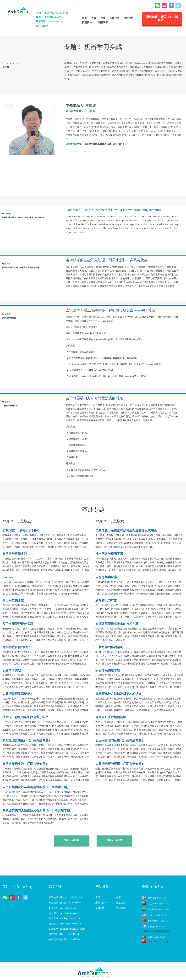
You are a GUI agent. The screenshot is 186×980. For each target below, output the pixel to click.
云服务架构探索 (106, 577)
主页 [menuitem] (98, 897)
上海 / (155, 921)
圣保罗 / (156, 909)
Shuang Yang (10, 213)
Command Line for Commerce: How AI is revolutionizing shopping (114, 210)
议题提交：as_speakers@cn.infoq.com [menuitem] (67, 929)
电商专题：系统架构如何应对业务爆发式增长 (126, 530)
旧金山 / (156, 927)
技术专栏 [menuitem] (128, 18)
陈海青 (7, 264)
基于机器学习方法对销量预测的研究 (94, 398)
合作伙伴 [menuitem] (114, 18)
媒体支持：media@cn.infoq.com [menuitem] (64, 918)
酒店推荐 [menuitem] (121, 908)
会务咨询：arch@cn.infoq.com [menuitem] (64, 913)
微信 (158, 6)
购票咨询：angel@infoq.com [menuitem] (63, 908)
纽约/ (154, 915)
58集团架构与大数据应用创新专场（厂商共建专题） (38, 810)
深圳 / (154, 937)
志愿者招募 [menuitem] (101, 903)
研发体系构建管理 (108, 670)
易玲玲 (7, 314)
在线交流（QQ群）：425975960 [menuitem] (65, 939)
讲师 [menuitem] (103, 18)
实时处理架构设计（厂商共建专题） (27, 740)
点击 (68, 144)
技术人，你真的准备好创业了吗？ (25, 717)
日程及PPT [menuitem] (88, 22)
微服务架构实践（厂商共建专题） (25, 764)
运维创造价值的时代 (16, 647)
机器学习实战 (12, 670)
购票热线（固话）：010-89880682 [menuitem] (66, 903)
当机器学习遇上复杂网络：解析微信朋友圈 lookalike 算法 (111, 310)
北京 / (155, 904)
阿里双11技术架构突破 (111, 717)
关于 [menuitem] (119, 897)
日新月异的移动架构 (109, 647)
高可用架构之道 (13, 600)
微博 (164, 6)
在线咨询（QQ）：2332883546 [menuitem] (64, 934)
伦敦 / (154, 898)
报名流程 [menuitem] (121, 903)
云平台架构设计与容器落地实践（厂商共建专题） (36, 787)
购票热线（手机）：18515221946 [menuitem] (65, 897)
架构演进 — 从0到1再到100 (21, 530)
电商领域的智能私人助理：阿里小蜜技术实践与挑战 (107, 260)
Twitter (178, 6)
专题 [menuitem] (94, 18)
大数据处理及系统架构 (18, 694)
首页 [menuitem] (84, 18)
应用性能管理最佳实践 (18, 624)
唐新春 (7, 402)
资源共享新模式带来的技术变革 (117, 624)
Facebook (171, 6)
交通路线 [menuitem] (100, 908)
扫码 (75, 144)
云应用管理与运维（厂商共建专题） (120, 740)
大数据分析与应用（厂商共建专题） (120, 764)
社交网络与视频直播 (109, 554)
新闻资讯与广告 (106, 600)
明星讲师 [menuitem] (103, 22)
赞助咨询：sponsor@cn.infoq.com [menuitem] (65, 924)
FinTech (8, 577)
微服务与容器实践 (15, 554)
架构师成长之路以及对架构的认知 (118, 694)
